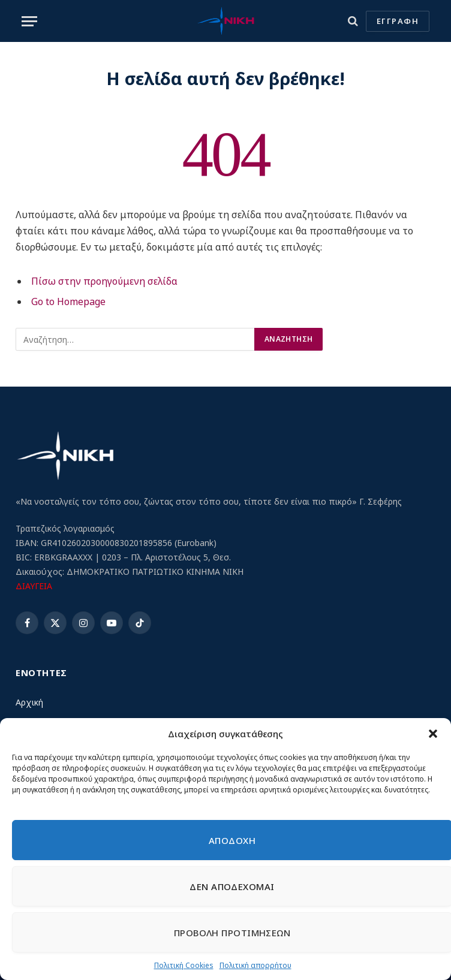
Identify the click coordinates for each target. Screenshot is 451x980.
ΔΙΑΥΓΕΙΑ (34, 586)
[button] (433, 734)
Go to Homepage (68, 301)
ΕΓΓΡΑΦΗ (398, 21)
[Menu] (29, 21)
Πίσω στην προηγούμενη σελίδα (104, 281)
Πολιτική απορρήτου (255, 965)
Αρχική (29, 702)
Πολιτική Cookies (184, 965)
